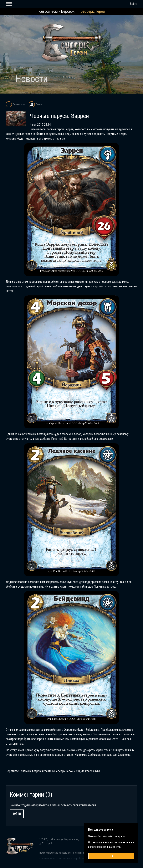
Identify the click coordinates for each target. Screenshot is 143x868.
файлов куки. (114, 847)
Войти (134, 4)
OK (111, 856)
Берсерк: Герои (93, 11)
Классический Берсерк (56, 11)
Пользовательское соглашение (55, 853)
